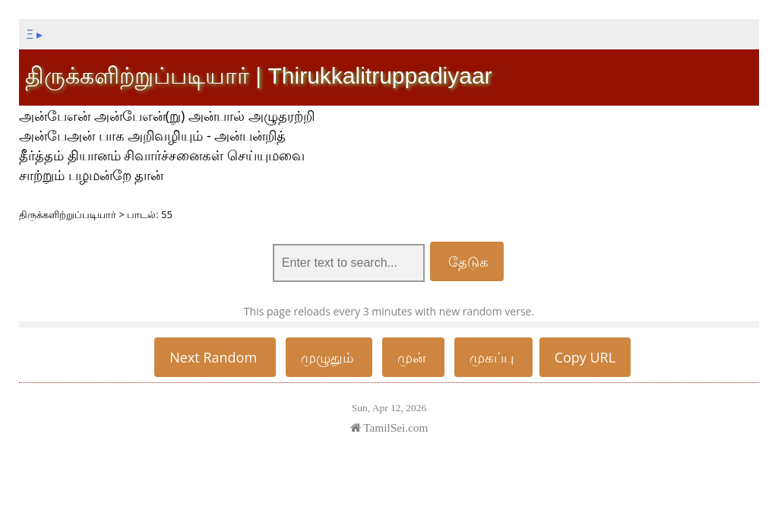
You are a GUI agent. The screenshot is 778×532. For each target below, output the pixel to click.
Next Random (215, 357)
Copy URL (585, 357)
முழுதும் (329, 357)
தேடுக (467, 261)
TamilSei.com (389, 427)
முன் (413, 357)
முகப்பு (493, 357)
